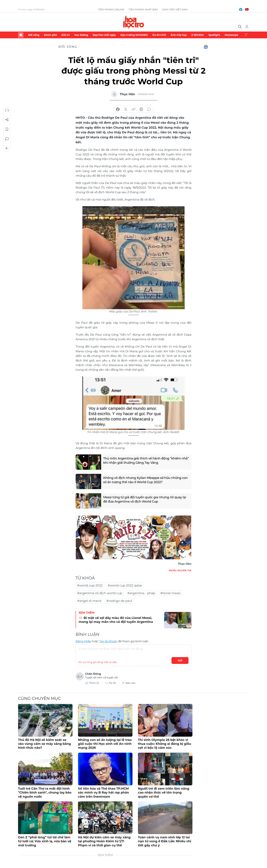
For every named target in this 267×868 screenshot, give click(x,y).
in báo (141, 109)
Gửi (180, 660)
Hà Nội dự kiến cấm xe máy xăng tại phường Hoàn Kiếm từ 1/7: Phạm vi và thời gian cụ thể (104, 841)
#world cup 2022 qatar (125, 586)
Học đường (81, 35)
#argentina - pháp (141, 593)
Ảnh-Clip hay (179, 35)
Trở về (7, 148)
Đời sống (34, 35)
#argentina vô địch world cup (100, 593)
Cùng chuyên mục (39, 698)
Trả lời (112, 683)
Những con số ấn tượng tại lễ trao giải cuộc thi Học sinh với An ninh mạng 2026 (105, 744)
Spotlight (214, 35)
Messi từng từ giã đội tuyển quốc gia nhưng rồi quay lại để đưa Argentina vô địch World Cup (145, 499)
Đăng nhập (83, 641)
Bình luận (7, 139)
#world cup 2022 (90, 586)
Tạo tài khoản (108, 641)
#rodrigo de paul (119, 601)
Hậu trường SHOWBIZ (134, 35)
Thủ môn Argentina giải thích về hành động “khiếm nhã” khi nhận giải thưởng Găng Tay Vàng (146, 461)
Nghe (7, 110)
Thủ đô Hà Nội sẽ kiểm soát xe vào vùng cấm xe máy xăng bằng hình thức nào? (44, 744)
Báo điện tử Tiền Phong (134, 22)
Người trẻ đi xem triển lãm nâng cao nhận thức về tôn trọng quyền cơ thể (164, 793)
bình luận (149, 109)
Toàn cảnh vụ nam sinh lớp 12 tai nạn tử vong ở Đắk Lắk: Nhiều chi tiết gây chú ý (164, 841)
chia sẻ (118, 109)
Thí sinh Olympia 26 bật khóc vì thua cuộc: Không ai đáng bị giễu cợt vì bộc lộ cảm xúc (164, 744)
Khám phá (50, 35)
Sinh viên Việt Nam (175, 10)
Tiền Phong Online (111, 10)
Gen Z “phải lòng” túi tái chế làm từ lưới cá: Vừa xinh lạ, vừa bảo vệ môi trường (45, 841)
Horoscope (231, 35)
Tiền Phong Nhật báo (143, 10)
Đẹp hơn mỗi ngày (104, 35)
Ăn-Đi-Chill (159, 35)
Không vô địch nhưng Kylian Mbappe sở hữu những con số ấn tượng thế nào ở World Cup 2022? (145, 480)
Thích (94, 683)
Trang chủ (21, 35)
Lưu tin (7, 129)
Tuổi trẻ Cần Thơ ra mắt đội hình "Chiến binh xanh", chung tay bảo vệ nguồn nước (45, 793)
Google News (206, 47)
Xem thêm (246, 35)
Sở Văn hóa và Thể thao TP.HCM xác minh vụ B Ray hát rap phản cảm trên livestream (103, 793)
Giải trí (66, 35)
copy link (133, 109)
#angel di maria (89, 601)
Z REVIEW (198, 35)
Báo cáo (131, 683)
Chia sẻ (7, 120)
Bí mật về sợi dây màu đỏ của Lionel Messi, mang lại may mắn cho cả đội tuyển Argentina (116, 620)
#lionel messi (170, 593)
